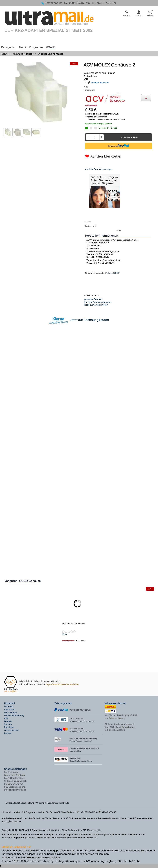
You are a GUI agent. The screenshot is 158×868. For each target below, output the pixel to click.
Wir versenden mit (116, 703)
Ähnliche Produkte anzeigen (99, 169)
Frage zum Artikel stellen (96, 305)
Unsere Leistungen (16, 769)
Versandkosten (12, 730)
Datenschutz (11, 712)
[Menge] (95, 137)
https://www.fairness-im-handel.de (62, 684)
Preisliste (9, 727)
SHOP (5, 54)
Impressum (10, 709)
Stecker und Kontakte (51, 54)
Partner (8, 733)
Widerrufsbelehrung (14, 715)
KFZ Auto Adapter (23, 54)
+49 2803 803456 (75, 3)
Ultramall (9, 703)
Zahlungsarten (63, 703)
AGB (6, 718)
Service (8, 724)
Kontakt (8, 721)
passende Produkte (94, 299)
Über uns (9, 707)
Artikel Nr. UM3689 (113, 273)
